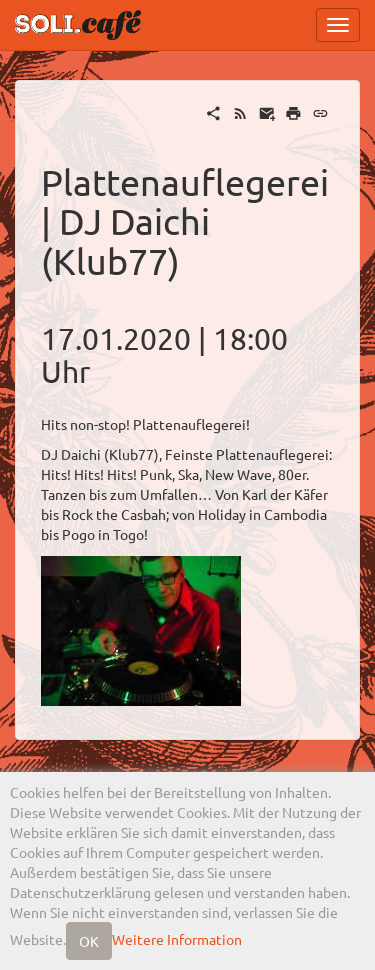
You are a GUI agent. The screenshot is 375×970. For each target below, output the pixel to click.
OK (89, 941)
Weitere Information (177, 939)
